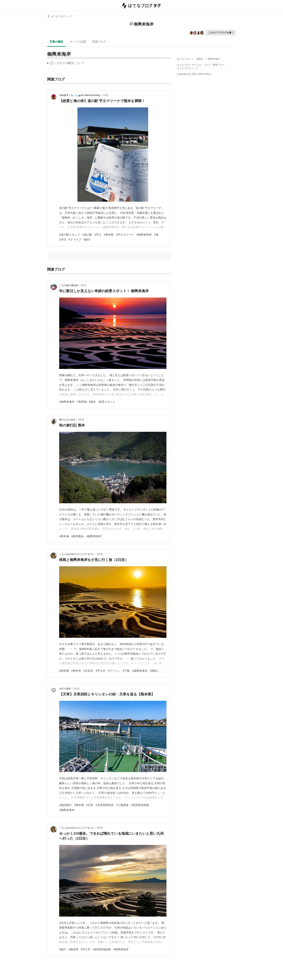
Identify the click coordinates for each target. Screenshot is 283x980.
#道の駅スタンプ (70, 235)
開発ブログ (219, 65)
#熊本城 (64, 536)
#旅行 (87, 240)
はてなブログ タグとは (189, 65)
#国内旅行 (65, 805)
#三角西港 (122, 805)
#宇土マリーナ (125, 235)
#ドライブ (75, 240)
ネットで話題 (78, 42)
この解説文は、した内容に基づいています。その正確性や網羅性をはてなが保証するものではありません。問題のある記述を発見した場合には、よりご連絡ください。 (66, 64)
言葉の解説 (56, 42)
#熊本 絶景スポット (102, 402)
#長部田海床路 (140, 805)
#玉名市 (88, 671)
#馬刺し (155, 671)
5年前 (100, 554)
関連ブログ (99, 42)
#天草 (90, 805)
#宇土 (98, 235)
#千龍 (126, 671)
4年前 (81, 420)
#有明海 (82, 402)
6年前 (100, 828)
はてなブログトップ (187, 68)
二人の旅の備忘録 (69, 285)
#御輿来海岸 (144, 235)
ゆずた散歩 (65, 689)
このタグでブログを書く (221, 33)
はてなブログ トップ (60, 16)
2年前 (83, 285)
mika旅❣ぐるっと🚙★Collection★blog (80, 95)
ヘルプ (207, 65)
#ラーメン (114, 671)
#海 (156, 235)
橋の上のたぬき (67, 420)
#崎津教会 (78, 536)
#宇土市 (100, 671)
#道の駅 (87, 235)
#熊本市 (76, 671)
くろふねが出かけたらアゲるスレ (77, 554)
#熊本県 (109, 235)
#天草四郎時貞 (105, 805)
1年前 (105, 95)
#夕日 (63, 240)
